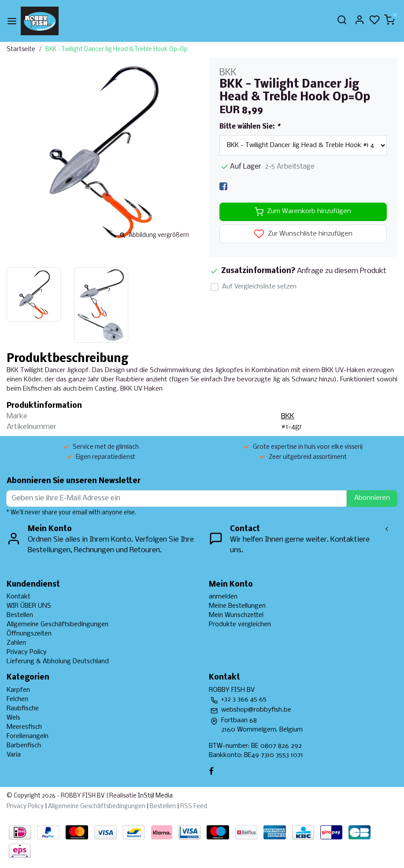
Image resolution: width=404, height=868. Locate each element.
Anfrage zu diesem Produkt (342, 271)
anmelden (223, 597)
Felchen (17, 699)
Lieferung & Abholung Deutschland (58, 661)
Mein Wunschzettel (236, 615)
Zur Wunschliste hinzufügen (303, 234)
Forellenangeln (28, 736)
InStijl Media (155, 796)
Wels (13, 718)
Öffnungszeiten (29, 634)
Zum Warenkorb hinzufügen (303, 212)
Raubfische (23, 709)
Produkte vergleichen (240, 624)
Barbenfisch (24, 746)
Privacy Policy (27, 652)
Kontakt (19, 597)
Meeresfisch (24, 727)
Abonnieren (372, 498)
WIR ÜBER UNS (29, 606)
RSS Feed (194, 807)
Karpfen (18, 690)
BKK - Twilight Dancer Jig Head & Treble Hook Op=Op (117, 50)
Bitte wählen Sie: (250, 127)
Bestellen (20, 615)
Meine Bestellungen (237, 606)
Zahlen (16, 643)
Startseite (21, 50)
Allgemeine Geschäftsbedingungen (57, 624)
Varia (14, 755)
